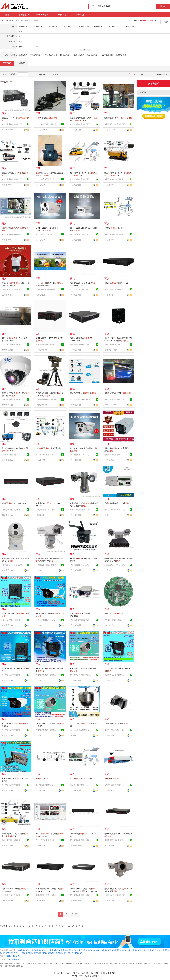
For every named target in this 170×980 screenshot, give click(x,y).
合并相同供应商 (160, 74)
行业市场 (80, 15)
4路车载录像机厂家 (119, 950)
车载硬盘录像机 (51, 55)
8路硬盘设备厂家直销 (48, 448)
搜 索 (163, 6)
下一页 (74, 914)
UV (69, 926)
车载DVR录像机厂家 (74, 953)
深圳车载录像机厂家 (58, 953)
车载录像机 (23, 55)
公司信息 (21, 63)
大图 (132, 74)
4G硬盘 (43, 778)
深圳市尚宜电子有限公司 (45, 179)
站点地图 (85, 973)
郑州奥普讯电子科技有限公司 (81, 289)
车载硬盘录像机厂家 (38, 950)
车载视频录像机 (36, 55)
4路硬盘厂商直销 (113, 228)
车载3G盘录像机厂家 (150, 950)
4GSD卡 (112, 778)
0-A (10, 926)
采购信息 (24, 15)
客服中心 (76, 973)
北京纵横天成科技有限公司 (115, 510)
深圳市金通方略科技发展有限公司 (81, 620)
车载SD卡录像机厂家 (69, 950)
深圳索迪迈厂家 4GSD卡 (118, 118)
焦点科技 (88, 976)
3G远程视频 (46, 118)
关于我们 (57, 973)
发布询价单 (154, 83)
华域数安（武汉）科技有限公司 (115, 620)
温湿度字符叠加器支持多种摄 (117, 503)
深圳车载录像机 (93, 55)
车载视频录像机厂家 (85, 950)
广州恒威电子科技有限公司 (12, 399)
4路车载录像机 (65, 55)
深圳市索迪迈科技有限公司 (12, 124)
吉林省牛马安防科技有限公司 (12, 289)
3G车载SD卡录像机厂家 (102, 950)
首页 (7, 15)
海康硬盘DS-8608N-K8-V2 (14, 503)
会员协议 (104, 973)
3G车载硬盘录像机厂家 (27, 953)
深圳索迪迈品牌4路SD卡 (118, 393)
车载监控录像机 (13, 956)
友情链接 (113, 973)
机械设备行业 (42, 15)
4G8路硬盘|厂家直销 (82, 778)
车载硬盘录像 (121, 55)
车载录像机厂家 (24, 950)
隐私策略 (94, 973)
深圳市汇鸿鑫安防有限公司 (12, 344)
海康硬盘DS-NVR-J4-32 (116, 283)
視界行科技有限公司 (112, 344)
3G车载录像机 (107, 55)
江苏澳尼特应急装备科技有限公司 (115, 730)
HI (33, 926)
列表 (144, 74)
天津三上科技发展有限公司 (80, 730)
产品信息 (7, 63)
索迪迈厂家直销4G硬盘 (83, 393)
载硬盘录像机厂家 (43, 953)
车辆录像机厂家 (12, 953)
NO (49, 926)
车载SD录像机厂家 (134, 950)
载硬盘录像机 (79, 55)
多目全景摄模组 (114, 613)
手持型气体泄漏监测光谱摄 (116, 723)
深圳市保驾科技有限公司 (80, 124)
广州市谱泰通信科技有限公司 (12, 620)
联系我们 (66, 973)
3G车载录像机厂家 (53, 950)
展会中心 (62, 15)
